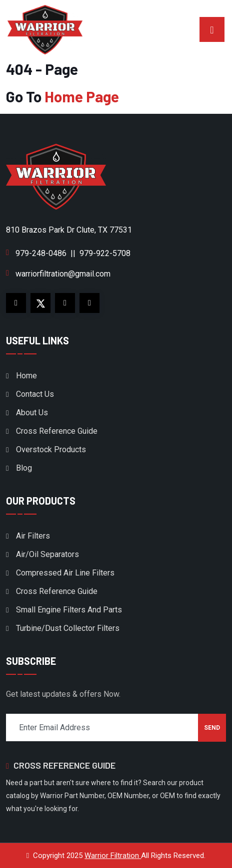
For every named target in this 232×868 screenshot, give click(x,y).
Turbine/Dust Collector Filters (68, 628)
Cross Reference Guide (57, 431)
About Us (32, 413)
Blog (24, 468)
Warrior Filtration (113, 856)
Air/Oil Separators (47, 554)
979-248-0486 (41, 253)
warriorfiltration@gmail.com (63, 274)
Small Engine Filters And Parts (69, 610)
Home (26, 376)
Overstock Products (51, 449)
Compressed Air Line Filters (65, 573)
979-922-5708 (105, 253)
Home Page (82, 96)
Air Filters (33, 536)
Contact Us (35, 394)
